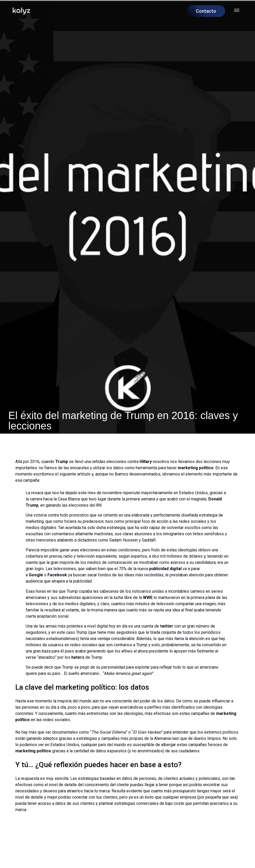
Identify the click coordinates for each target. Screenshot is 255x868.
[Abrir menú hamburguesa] (237, 10)
